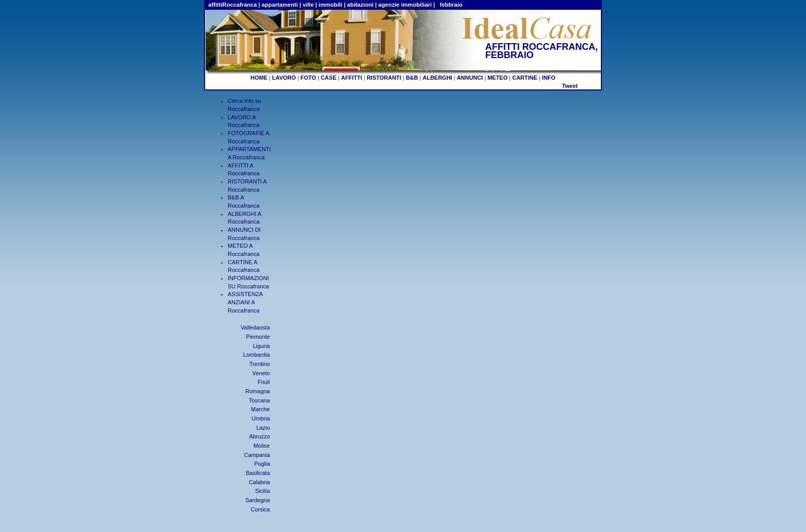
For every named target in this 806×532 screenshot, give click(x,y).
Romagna (258, 391)
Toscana (259, 400)
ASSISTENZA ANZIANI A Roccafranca (245, 302)
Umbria (261, 418)
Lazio (263, 428)
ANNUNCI (470, 78)
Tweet (570, 86)
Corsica (260, 509)
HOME (259, 78)
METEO (497, 78)
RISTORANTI (384, 78)
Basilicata (258, 473)
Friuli (264, 382)
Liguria (261, 346)
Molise (262, 446)
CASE (329, 78)
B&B (412, 78)
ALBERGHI (437, 78)
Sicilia (262, 491)
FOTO (308, 78)
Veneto (261, 373)
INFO (548, 78)
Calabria (259, 482)
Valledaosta (255, 327)
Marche (260, 409)
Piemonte (258, 337)
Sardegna (258, 500)
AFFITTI (351, 78)
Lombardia (257, 355)
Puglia (262, 464)
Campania (257, 455)
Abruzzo (260, 436)
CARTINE (525, 78)
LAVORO (284, 78)
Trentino (260, 364)
